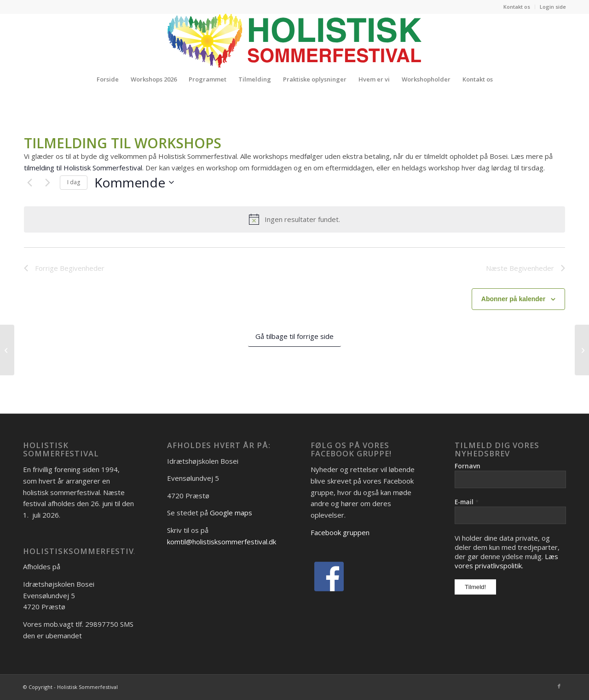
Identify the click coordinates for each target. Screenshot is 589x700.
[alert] (294, 219)
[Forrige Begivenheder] (29, 182)
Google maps (231, 513)
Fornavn (468, 466)
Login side (553, 7)
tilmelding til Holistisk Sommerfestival (83, 168)
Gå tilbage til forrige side (294, 336)
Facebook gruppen (340, 532)
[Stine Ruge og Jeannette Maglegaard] (582, 350)
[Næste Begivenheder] (47, 182)
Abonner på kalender (513, 299)
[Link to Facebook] (559, 686)
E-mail (467, 502)
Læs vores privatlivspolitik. (506, 561)
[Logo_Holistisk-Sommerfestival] (294, 41)
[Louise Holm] (7, 350)
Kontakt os (517, 7)
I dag (74, 182)
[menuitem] (517, 7)
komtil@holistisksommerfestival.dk (222, 542)
